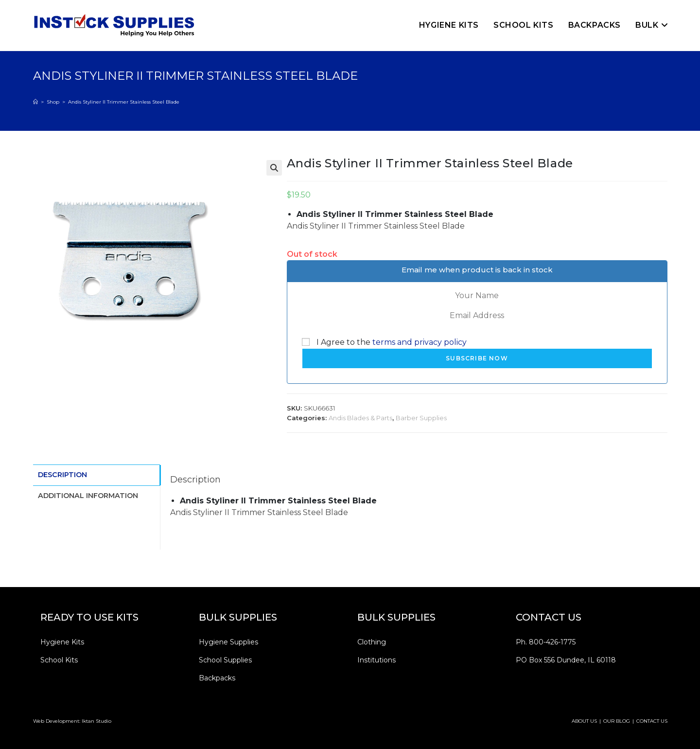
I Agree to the (384, 342)
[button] (274, 168)
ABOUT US (584, 721)
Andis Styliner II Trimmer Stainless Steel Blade (124, 102)
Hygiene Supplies (228, 642)
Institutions (376, 660)
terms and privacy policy (420, 342)
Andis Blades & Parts (360, 418)
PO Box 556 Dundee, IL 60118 (566, 660)
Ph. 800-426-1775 (546, 642)
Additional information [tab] (88, 494)
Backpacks (217, 678)
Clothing (372, 642)
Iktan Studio (96, 721)
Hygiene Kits (62, 642)
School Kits (59, 660)
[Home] (35, 102)
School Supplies (225, 660)
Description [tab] (62, 474)
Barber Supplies (421, 418)
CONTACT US (652, 721)
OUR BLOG (617, 721)
